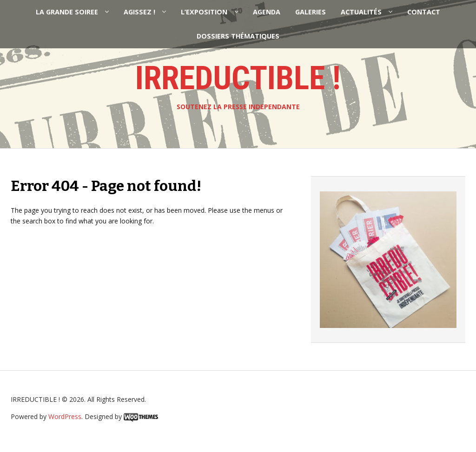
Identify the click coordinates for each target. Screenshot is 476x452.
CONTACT (424, 12)
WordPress (65, 416)
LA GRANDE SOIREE (67, 12)
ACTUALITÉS (361, 12)
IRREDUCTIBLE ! (238, 78)
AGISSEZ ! (139, 12)
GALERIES (311, 12)
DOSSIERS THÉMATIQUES (238, 36)
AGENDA (267, 12)
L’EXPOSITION (204, 12)
